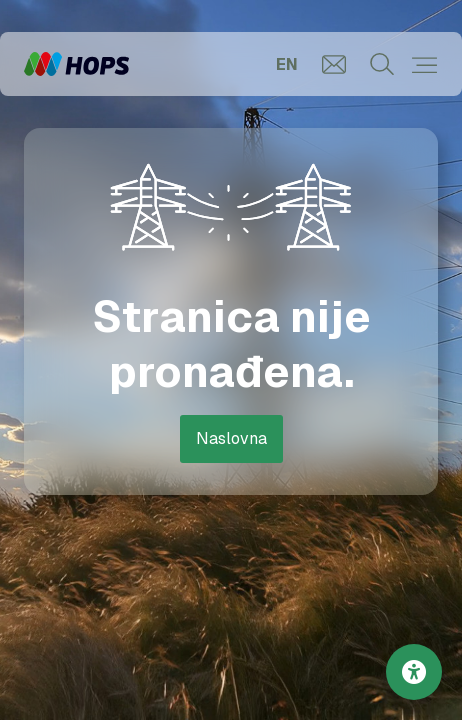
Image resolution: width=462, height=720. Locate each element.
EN (287, 64)
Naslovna (231, 438)
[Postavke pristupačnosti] (414, 672)
